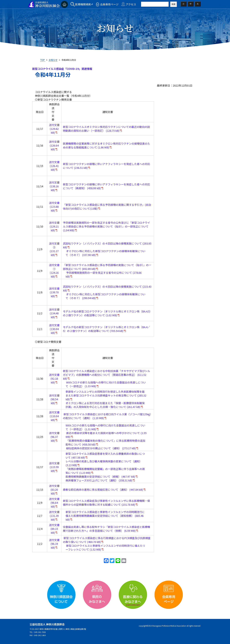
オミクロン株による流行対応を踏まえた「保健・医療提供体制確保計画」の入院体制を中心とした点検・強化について (105, 405)
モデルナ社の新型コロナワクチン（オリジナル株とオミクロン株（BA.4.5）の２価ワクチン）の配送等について (108, 313)
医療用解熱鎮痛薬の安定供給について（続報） (93, 476)
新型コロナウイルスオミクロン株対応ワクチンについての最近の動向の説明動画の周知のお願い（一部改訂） (106, 129)
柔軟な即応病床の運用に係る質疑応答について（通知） (96, 490)
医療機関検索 (83, 4)
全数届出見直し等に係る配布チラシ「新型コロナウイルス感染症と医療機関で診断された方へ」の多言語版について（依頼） (106, 529)
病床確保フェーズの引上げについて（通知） (92, 480)
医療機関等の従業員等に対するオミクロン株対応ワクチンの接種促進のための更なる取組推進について (106, 145)
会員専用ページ (109, 4)
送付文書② (54, 245)
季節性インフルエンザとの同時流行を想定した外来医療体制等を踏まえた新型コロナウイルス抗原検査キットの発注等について (105, 393)
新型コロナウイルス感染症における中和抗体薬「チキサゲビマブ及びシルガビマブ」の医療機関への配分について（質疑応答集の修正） (106, 373)
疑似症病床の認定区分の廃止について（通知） (94, 448)
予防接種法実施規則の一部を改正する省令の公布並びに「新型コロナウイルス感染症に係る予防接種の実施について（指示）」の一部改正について (106, 224)
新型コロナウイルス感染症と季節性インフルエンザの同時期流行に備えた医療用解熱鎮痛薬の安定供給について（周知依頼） (105, 514)
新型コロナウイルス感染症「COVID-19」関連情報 (62, 69)
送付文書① (54, 267)
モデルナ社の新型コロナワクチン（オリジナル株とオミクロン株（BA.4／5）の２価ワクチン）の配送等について (106, 329)
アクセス (131, 4)
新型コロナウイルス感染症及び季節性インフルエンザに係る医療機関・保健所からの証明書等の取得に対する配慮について (106, 503)
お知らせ (53, 60)
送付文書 (54, 125)
